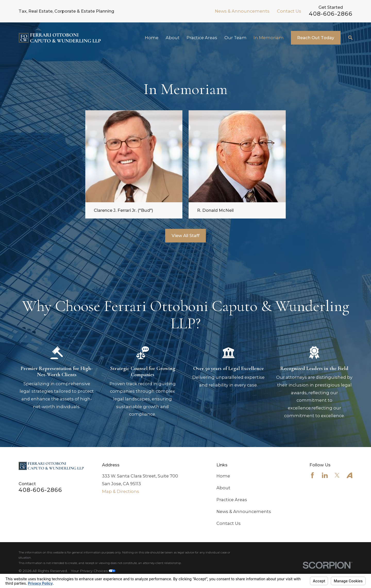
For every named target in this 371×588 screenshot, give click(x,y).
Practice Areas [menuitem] (202, 38)
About (223, 488)
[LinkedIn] (325, 475)
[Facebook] (312, 475)
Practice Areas (232, 500)
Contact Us (289, 11)
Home (223, 476)
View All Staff (185, 236)
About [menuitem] (173, 38)
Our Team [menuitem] (235, 38)
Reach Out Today (316, 38)
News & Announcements (242, 11)
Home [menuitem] (152, 38)
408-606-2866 (331, 14)
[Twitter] (337, 475)
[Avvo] (349, 475)
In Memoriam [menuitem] (269, 38)
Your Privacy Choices (93, 571)
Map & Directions (121, 491)
